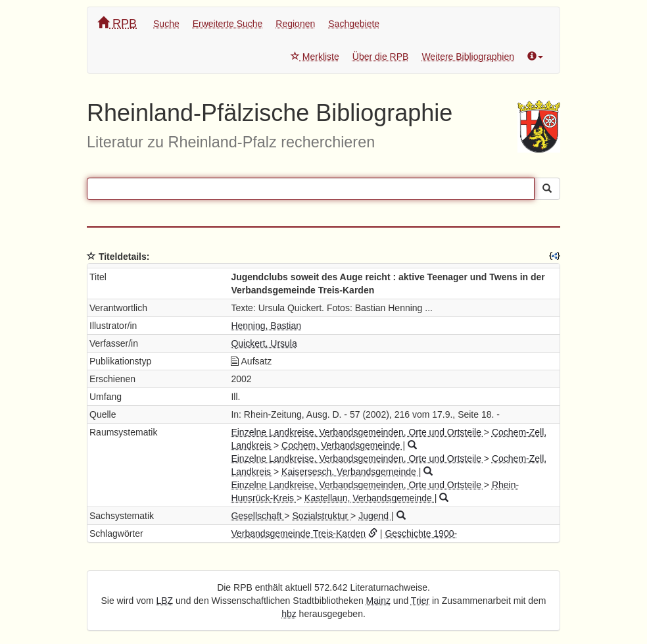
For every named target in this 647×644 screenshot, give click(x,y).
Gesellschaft (257, 516)
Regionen (295, 24)
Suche (166, 24)
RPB (117, 23)
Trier (420, 601)
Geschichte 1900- (421, 533)
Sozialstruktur (321, 516)
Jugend (375, 516)
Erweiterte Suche (228, 24)
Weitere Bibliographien (468, 57)
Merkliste (315, 57)
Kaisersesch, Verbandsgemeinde (350, 472)
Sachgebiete (354, 24)
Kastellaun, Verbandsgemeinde (370, 498)
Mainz (378, 601)
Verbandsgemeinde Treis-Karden (298, 533)
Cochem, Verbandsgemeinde (342, 445)
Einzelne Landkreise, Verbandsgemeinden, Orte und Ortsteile (357, 432)
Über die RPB (381, 57)
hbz (289, 614)
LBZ (165, 601)
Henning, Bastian (266, 326)
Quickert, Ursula (264, 343)
